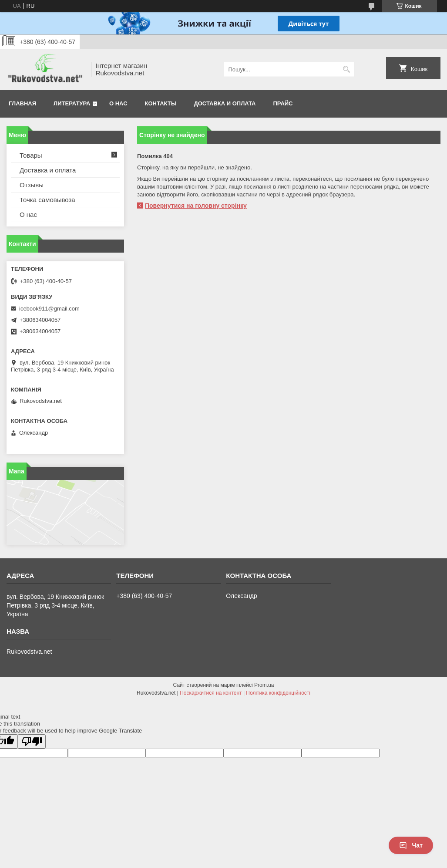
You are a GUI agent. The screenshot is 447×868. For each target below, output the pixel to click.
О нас (118, 103)
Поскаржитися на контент (211, 693)
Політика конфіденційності (278, 693)
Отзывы (32, 185)
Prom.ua (264, 685)
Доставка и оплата (225, 103)
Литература (72, 103)
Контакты (161, 103)
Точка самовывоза (47, 200)
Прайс (283, 103)
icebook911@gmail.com (49, 309)
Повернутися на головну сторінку (196, 206)
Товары (31, 155)
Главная (22, 103)
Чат (411, 845)
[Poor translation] (32, 741)
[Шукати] (347, 69)
